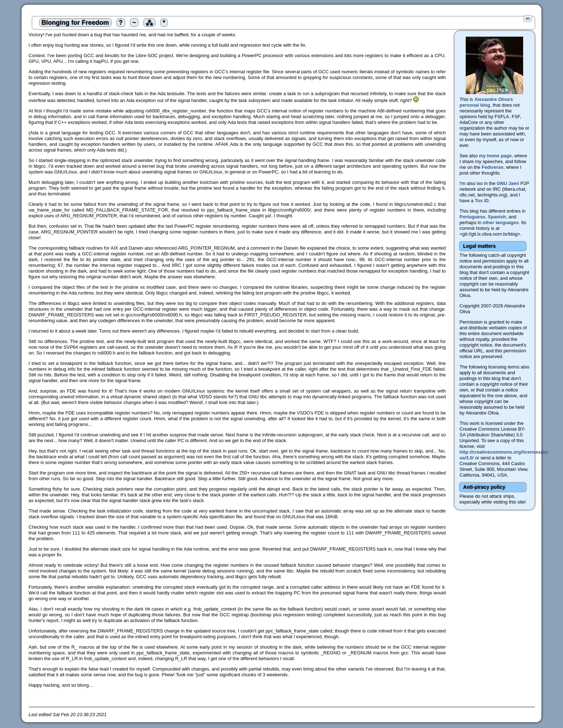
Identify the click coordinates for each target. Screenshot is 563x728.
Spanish (497, 217)
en (528, 18)
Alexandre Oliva (492, 99)
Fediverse (492, 167)
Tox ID (482, 201)
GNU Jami (508, 183)
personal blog (475, 105)
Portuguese (473, 217)
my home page (495, 156)
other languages (501, 222)
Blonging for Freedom (75, 23)
